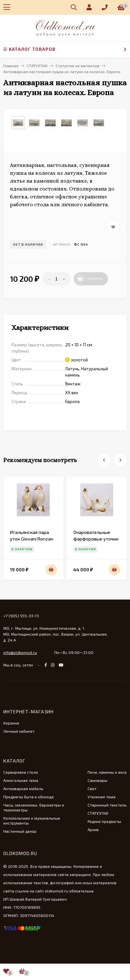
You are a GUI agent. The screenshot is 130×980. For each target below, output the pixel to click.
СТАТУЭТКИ (98, 813)
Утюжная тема (102, 797)
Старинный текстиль (107, 805)
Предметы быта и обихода (28, 797)
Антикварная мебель (23, 788)
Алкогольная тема (21, 780)
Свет (92, 788)
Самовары (97, 780)
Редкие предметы (104, 821)
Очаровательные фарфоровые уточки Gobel (96, 539)
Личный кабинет (19, 731)
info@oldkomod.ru (20, 652)
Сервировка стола (21, 772)
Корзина (11, 723)
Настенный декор (20, 831)
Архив (93, 829)
